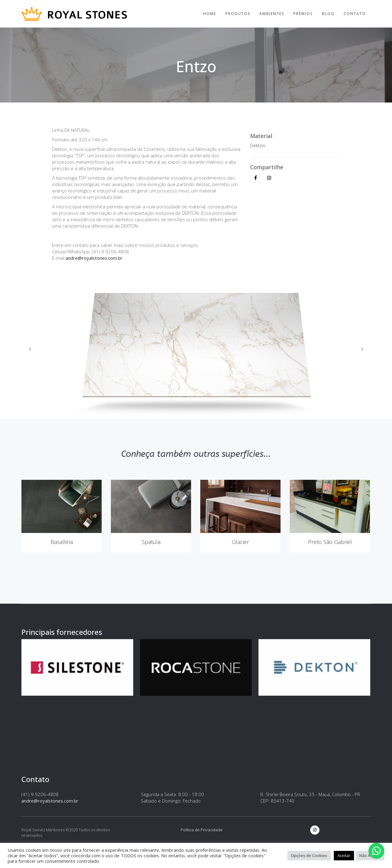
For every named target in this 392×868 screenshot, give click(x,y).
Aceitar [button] (344, 855)
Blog (328, 14)
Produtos (238, 14)
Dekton (258, 145)
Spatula (151, 569)
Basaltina (62, 569)
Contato (355, 14)
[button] (30, 349)
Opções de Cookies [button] (309, 855)
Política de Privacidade (202, 830)
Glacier (240, 569)
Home (210, 14)
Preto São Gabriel (330, 569)
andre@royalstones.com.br (94, 258)
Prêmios (303, 14)
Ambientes (272, 14)
